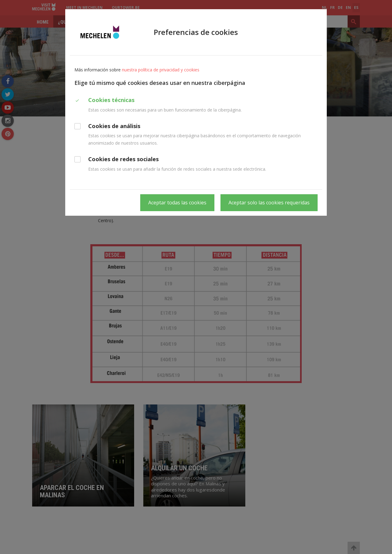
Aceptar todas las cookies (177, 203)
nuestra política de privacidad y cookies (161, 70)
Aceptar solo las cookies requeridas (269, 203)
